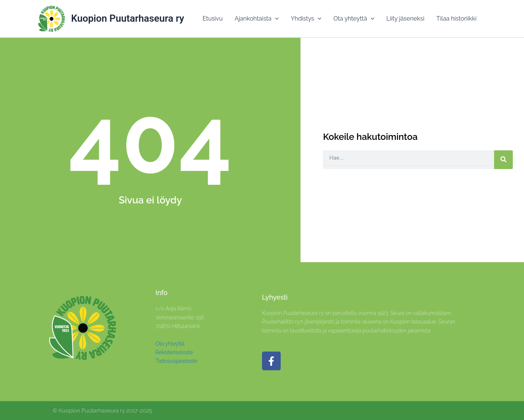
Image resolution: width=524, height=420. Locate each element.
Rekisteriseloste (174, 352)
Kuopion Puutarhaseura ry (127, 18)
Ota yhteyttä (170, 344)
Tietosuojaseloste (176, 361)
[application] (275, 19)
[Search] (503, 160)
